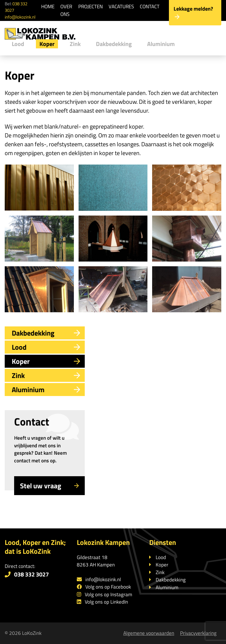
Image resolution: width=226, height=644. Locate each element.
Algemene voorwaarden (149, 633)
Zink (75, 44)
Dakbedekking (114, 44)
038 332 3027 (16, 7)
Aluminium (161, 44)
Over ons (66, 10)
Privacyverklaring (198, 633)
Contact (150, 6)
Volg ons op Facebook (108, 587)
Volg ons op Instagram (108, 594)
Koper (47, 44)
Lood (18, 44)
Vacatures (121, 6)
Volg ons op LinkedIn (106, 602)
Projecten (90, 6)
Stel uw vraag (49, 486)
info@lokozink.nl (20, 17)
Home (48, 6)
